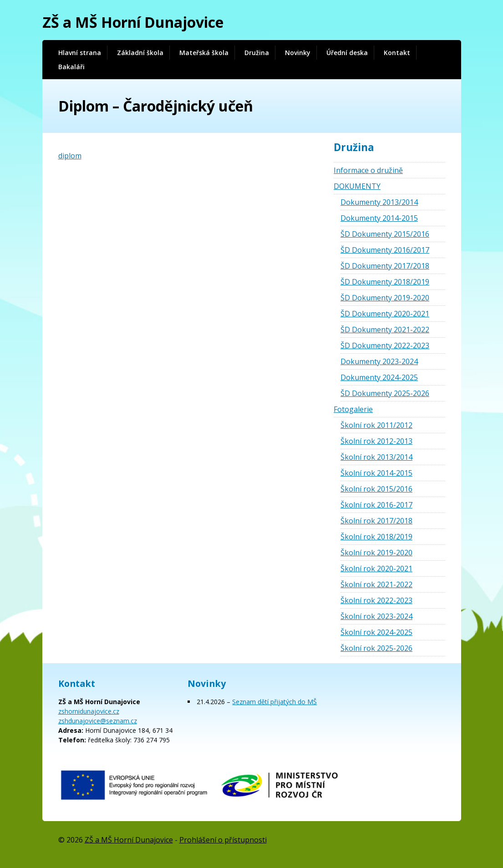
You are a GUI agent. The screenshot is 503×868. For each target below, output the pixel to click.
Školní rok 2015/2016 (376, 489)
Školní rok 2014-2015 (376, 473)
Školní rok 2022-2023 (376, 600)
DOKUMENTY (357, 186)
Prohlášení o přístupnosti (223, 840)
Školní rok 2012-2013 (376, 441)
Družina (257, 53)
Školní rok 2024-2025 (376, 632)
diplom (70, 156)
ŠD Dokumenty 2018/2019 (385, 282)
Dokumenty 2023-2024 (379, 361)
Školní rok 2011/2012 (376, 425)
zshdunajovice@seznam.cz (98, 721)
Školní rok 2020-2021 (376, 569)
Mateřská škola (204, 53)
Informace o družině (368, 170)
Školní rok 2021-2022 (376, 584)
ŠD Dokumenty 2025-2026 (385, 393)
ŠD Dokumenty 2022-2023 (385, 345)
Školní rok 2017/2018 (376, 521)
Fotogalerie (353, 409)
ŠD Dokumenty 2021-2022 (385, 330)
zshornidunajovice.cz (89, 711)
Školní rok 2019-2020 (376, 553)
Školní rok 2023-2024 (376, 616)
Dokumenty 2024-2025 (379, 377)
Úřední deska (347, 53)
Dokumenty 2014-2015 (379, 218)
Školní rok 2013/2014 (376, 457)
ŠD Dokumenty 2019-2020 (385, 298)
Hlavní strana (80, 53)
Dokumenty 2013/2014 (379, 202)
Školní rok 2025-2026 (376, 648)
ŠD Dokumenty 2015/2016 (385, 234)
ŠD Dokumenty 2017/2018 (385, 266)
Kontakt (397, 53)
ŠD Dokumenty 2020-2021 (385, 314)
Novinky (298, 53)
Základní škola (140, 53)
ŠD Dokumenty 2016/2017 (385, 250)
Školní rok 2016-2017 (376, 505)
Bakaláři (71, 67)
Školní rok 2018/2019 (376, 537)
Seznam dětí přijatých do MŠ (274, 702)
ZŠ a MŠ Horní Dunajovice (133, 22)
